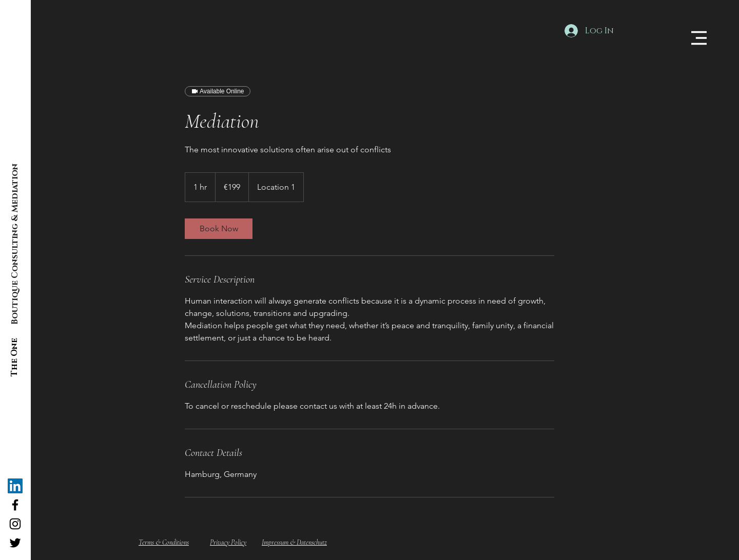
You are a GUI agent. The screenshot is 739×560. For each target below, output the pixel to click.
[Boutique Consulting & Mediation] (15, 244)
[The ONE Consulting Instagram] (15, 524)
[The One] (15, 357)
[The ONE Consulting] (15, 486)
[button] (699, 38)
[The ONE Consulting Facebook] (15, 505)
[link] (219, 229)
